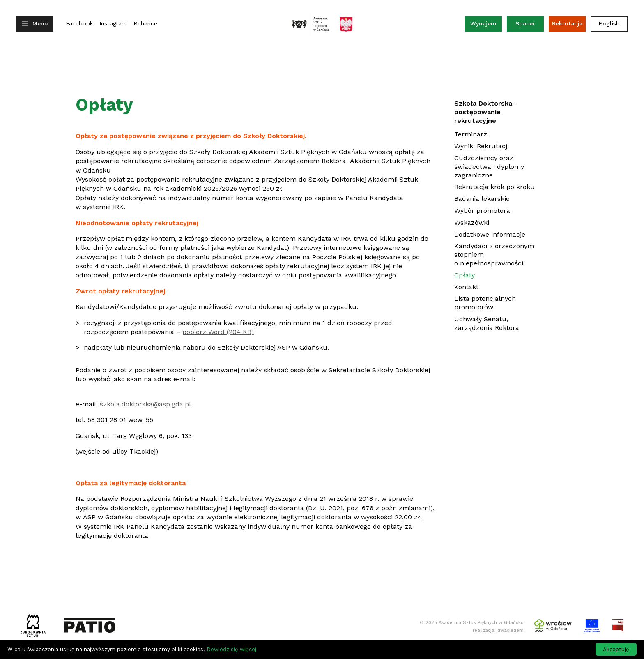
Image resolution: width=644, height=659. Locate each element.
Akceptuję (616, 649)
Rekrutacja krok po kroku (494, 187)
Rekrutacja (567, 23)
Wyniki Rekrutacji (482, 146)
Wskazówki (472, 222)
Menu (40, 23)
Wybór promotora (482, 211)
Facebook (79, 24)
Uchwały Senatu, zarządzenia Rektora (487, 323)
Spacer (525, 23)
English (609, 23)
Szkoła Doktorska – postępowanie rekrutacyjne (486, 112)
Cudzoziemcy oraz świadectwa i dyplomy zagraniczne (489, 167)
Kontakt (466, 287)
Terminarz (471, 134)
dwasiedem (511, 630)
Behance (145, 24)
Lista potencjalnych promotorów (485, 303)
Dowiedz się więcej (231, 649)
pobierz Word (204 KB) (218, 332)
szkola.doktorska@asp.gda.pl (145, 404)
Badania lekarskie (482, 199)
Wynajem (486, 25)
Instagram (113, 24)
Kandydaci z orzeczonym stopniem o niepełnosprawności (494, 255)
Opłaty (465, 275)
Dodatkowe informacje (490, 234)
